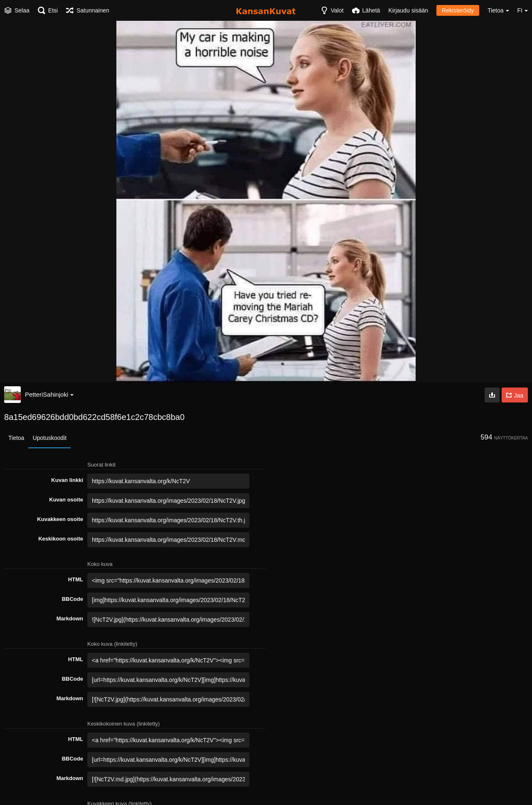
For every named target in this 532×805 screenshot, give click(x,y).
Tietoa (16, 438)
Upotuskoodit (49, 438)
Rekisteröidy (458, 10)
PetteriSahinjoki (49, 394)
